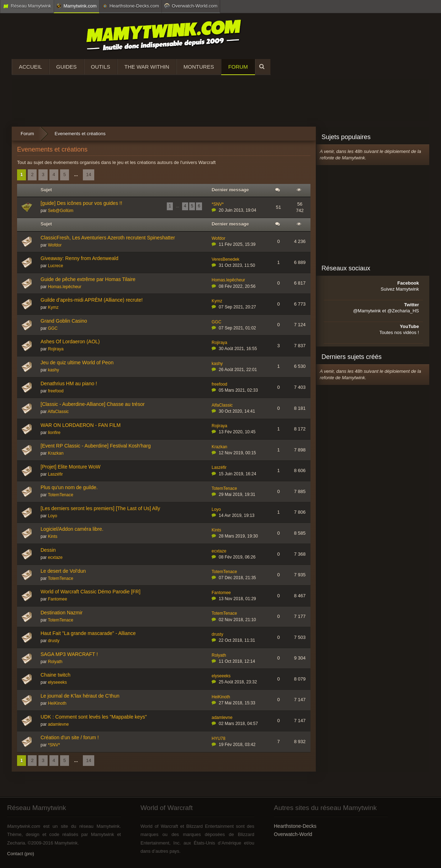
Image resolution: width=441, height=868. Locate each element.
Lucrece (56, 266)
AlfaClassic (58, 412)
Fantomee (58, 599)
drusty (54, 641)
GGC (53, 328)
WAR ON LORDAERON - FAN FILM (81, 425)
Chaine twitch (55, 675)
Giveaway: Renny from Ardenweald (79, 258)
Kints (53, 536)
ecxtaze (55, 557)
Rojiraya (56, 349)
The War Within (147, 67)
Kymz (53, 307)
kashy (54, 370)
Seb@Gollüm (61, 211)
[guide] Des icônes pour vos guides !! (81, 203)
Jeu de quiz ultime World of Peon (77, 362)
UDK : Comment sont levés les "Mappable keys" (94, 717)
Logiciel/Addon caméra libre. (72, 529)
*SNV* (218, 204)
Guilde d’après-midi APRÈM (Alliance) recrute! (92, 300)
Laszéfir (55, 474)
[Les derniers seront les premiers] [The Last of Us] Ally (100, 508)
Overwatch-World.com (191, 6)
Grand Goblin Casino (64, 321)
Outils (101, 67)
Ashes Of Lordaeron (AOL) (70, 342)
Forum (238, 67)
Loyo (53, 516)
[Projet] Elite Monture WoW (71, 467)
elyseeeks (57, 682)
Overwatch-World (293, 834)
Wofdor (55, 245)
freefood (56, 391)
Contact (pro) (21, 854)
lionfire (54, 433)
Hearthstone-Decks (295, 826)
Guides (67, 67)
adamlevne (59, 724)
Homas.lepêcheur (65, 287)
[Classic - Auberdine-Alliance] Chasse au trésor (93, 404)
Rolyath (55, 662)
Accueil (30, 67)
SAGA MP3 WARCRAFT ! (69, 654)
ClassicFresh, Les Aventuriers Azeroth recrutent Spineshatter (108, 238)
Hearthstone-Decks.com (131, 6)
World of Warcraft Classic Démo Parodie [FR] (91, 592)
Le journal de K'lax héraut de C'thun (80, 696)
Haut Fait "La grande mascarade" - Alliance (88, 633)
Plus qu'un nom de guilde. (69, 487)
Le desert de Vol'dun (63, 571)
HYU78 (219, 739)
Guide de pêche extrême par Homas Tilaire (88, 279)
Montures (199, 67)
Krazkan (56, 453)
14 (89, 174)
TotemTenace (60, 495)
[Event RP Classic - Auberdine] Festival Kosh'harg (96, 446)
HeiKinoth (57, 703)
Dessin (48, 550)
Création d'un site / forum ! (70, 737)
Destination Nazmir (62, 613)
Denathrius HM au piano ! (69, 383)
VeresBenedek (225, 259)
